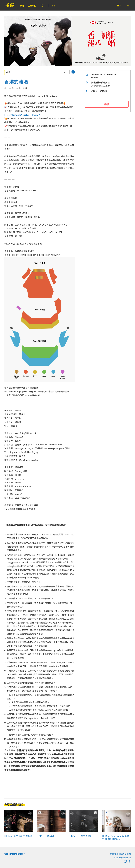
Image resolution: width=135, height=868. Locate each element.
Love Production (15, 88)
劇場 (8, 72)
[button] (73, 72)
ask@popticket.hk (122, 858)
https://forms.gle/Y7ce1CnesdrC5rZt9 (22, 115)
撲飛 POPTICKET (15, 854)
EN (54, 6)
